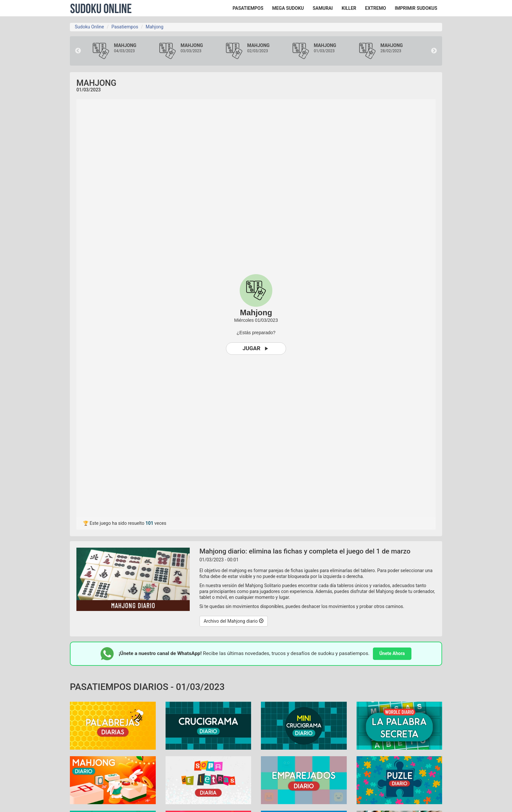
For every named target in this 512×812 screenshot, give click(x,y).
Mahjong (154, 27)
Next (434, 51)
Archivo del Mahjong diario (234, 621)
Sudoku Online (101, 8)
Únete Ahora (392, 653)
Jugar (256, 348)
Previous (78, 51)
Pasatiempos (125, 27)
